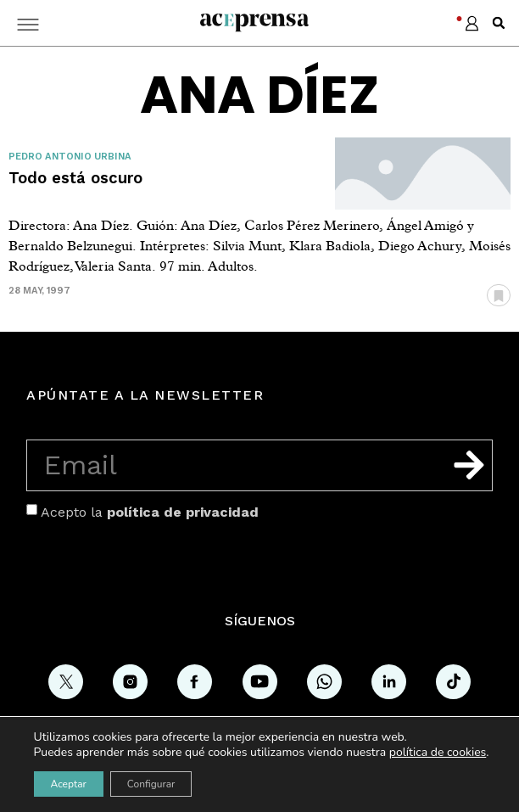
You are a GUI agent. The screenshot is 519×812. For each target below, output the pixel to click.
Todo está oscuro (75, 178)
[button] (499, 23)
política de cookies (438, 752)
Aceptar (69, 784)
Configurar (151, 784)
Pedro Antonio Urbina (70, 157)
